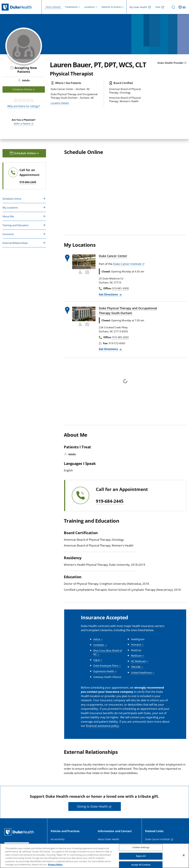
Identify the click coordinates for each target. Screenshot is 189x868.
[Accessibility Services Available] (80, 273)
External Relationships (15, 243)
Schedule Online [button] (24, 89)
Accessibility (58, 839)
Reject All (141, 856)
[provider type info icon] (185, 63)
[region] (94, 856)
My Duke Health (138, 7)
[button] (98, 639)
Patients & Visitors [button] (112, 7)
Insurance (8, 234)
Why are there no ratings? (24, 106)
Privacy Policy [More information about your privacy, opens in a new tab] (55, 864)
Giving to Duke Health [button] (92, 806)
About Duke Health (108, 839)
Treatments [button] (71, 7)
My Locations (10, 207)
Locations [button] (90, 7)
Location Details (60, 103)
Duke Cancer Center (113, 256)
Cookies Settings (141, 847)
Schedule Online (12, 199)
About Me (8, 216)
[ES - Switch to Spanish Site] (183, 7)
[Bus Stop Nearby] (87, 273)
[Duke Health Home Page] (20, 832)
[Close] (184, 855)
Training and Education (16, 225)
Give (158, 7)
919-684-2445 (110, 501)
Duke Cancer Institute (127, 264)
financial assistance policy (102, 726)
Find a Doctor (53, 7)
